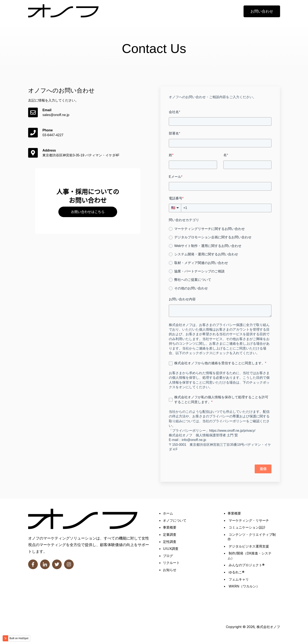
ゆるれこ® (237, 572)
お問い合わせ (262, 11)
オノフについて (175, 520)
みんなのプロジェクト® (247, 565)
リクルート (171, 563)
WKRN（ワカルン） (244, 586)
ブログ (168, 556)
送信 (263, 469)
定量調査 (170, 534)
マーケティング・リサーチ (249, 520)
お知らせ (170, 570)
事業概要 (170, 527)
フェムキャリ (239, 579)
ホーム (168, 513)
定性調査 (170, 542)
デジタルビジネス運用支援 (249, 546)
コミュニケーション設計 (247, 527)
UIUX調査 (171, 549)
